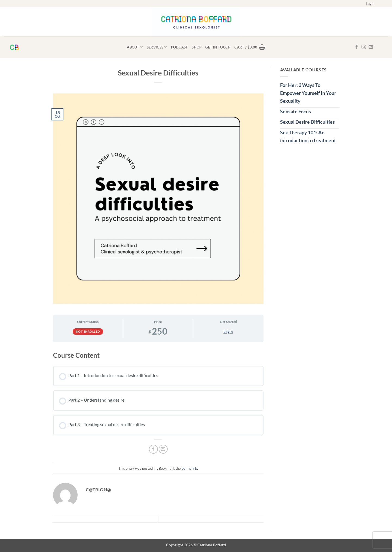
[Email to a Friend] (163, 449)
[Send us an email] (371, 47)
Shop (197, 47)
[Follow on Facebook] (357, 47)
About (135, 47)
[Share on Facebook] (153, 449)
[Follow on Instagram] (364, 47)
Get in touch (218, 47)
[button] (370, 4)
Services (157, 47)
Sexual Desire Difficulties (307, 122)
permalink (189, 468)
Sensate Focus (295, 111)
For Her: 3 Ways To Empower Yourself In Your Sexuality (308, 93)
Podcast (180, 47)
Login (228, 331)
